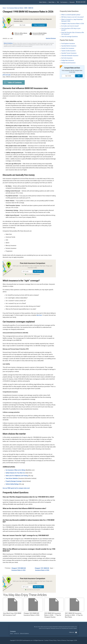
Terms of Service (62, 640)
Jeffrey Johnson (23, 33)
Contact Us (16, 634)
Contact (46, 640)
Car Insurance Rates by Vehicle (15, 8)
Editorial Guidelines (8, 43)
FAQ (58, 2)
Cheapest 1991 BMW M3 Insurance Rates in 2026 (42, 569)
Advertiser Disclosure (51, 38)
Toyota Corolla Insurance (68, 51)
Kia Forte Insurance (67, 58)
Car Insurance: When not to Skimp (15, 470)
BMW (26, 8)
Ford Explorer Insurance (68, 44)
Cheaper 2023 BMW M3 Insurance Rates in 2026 (33, 607)
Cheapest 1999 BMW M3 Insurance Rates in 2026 (19, 569)
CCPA (75, 640)
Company (13, 631)
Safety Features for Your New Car (15, 473)
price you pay (7, 75)
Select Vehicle (43, 2)
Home (4, 8)
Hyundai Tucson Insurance (69, 53)
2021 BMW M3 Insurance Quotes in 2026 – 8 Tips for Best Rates (74, 608)
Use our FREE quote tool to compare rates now (16, 488)
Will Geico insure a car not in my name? (72, 17)
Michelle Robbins (43, 33)
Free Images (70, 640)
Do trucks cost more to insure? (70, 26)
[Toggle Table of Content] (14, 82)
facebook (76, 632)
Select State (52, 2)
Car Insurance (64, 2)
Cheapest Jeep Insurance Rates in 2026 (73, 24)
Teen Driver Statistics (12, 478)
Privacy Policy (53, 640)
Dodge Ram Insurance (68, 60)
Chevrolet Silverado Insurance (70, 56)
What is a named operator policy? (71, 15)
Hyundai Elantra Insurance (69, 46)
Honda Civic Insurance (68, 48)
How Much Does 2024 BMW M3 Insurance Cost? (13, 607)
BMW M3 (31, 8)
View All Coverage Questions (69, 37)
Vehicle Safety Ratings (12, 484)
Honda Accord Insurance (68, 63)
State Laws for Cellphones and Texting (17, 476)
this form (39, 315)
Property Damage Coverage (14, 481)
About (12, 634)
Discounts (72, 2)
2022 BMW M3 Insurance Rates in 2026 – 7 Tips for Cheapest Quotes (54, 608)
